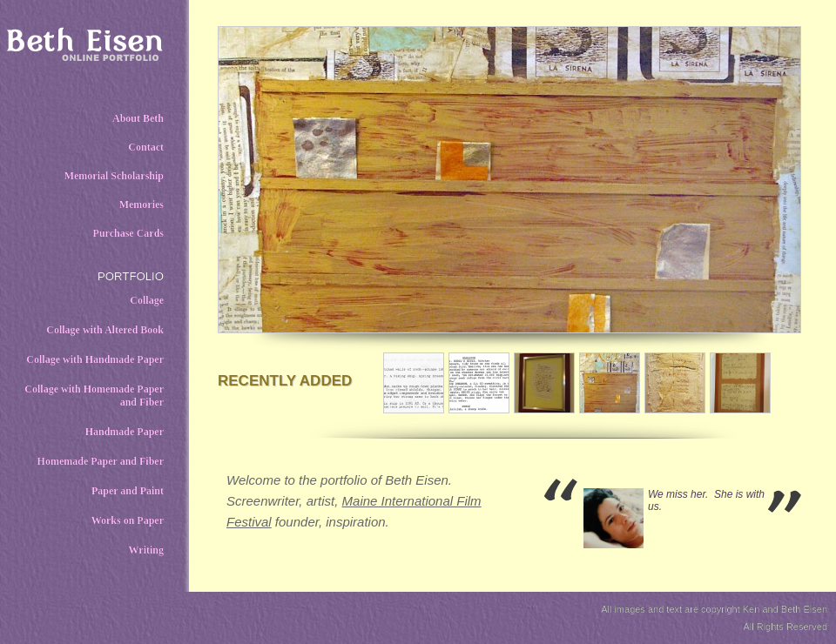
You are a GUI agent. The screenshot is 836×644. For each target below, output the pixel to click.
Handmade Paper (125, 432)
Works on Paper (128, 520)
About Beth (138, 118)
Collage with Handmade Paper (95, 359)
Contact (146, 147)
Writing (146, 550)
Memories (142, 205)
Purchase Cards (128, 233)
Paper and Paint (128, 491)
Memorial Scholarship (114, 176)
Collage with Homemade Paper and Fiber (94, 396)
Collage (147, 300)
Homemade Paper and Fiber (101, 461)
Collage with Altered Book (105, 330)
